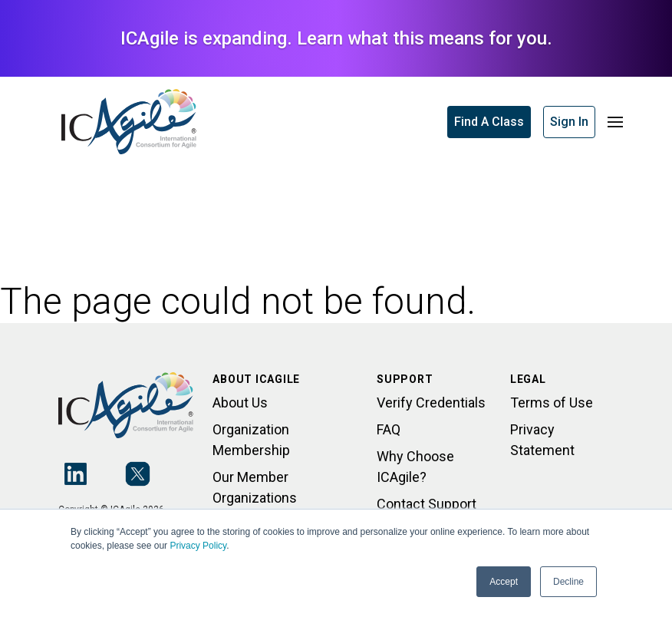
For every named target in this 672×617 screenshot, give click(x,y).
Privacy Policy (198, 546)
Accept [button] (504, 582)
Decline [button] (568, 582)
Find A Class (489, 122)
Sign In (569, 122)
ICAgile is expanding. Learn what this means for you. (336, 38)
